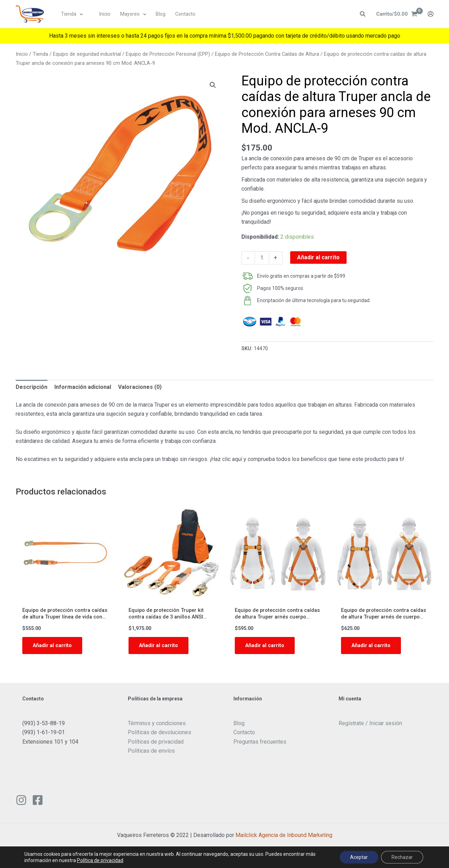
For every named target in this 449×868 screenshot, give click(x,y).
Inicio (22, 54)
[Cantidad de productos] (262, 258)
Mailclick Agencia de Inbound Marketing (284, 838)
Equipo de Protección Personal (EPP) (168, 54)
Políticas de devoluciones (160, 735)
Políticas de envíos (151, 754)
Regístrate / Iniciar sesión (370, 726)
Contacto (244, 735)
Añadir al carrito (318, 257)
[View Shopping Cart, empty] (396, 14)
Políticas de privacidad (156, 744)
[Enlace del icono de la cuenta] (431, 14)
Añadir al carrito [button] (54, 647)
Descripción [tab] (32, 387)
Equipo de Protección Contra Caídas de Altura (267, 54)
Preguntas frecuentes (260, 744)
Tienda (40, 54)
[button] (80, 14)
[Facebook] (38, 802)
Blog (239, 726)
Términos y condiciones (157, 726)
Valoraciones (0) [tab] (140, 387)
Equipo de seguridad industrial (87, 54)
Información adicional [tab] (83, 387)
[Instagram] (21, 802)
